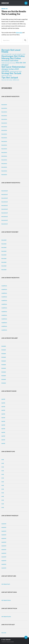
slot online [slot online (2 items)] (5, 71)
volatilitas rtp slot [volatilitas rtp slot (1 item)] (16, 80)
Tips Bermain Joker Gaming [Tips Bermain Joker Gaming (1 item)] (7, 76)
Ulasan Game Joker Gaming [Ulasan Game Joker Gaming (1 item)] (7, 80)
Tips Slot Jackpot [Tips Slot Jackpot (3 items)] (10, 77)
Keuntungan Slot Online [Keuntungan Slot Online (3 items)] (13, 56)
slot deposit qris (6, 584)
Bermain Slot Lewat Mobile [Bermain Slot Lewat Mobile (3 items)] (11, 51)
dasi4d (3, 399)
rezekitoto (4, 286)
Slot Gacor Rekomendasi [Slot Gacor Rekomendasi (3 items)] (13, 67)
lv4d (3, 460)
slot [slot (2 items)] (24, 63)
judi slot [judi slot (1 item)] (24, 54)
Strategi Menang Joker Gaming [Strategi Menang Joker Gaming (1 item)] (16, 71)
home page (19, 33)
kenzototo (4, 105)
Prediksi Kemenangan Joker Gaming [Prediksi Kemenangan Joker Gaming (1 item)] (8, 63)
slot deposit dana (6, 600)
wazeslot (4, 524)
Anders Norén (10, 642)
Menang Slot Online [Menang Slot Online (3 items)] (11, 58)
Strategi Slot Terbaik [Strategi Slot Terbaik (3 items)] (11, 73)
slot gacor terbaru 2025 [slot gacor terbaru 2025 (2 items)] (10, 69)
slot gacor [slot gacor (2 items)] (5, 65)
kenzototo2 (5, 191)
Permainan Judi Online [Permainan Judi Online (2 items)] (10, 61)
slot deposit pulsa (6, 616)
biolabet (4, 346)
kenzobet (4, 240)
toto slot (4, 633)
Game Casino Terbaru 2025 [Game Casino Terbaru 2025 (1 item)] (6, 54)
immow (5, 3)
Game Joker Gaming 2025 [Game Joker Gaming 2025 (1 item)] (17, 54)
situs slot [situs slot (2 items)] (19, 63)
